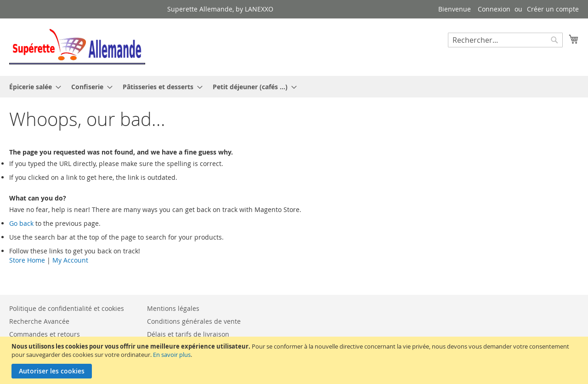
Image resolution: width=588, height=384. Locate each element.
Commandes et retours (45, 334)
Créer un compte (553, 9)
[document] (295, 360)
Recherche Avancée (39, 321)
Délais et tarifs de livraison (188, 334)
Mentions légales (173, 308)
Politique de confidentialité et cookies (67, 308)
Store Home (27, 260)
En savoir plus (172, 355)
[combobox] (505, 40)
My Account (70, 260)
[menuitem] (32, 87)
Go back (21, 223)
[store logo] (77, 47)
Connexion (494, 9)
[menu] (294, 87)
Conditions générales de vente (194, 321)
